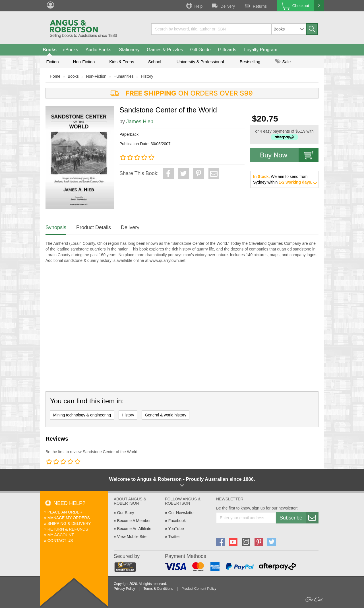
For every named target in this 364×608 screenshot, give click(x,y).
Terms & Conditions (158, 589)
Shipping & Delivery (69, 523)
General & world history (166, 415)
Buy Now (289, 155)
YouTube (176, 529)
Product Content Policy (199, 589)
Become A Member (134, 521)
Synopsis (56, 227)
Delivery (223, 6)
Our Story (126, 513)
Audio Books (98, 50)
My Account (61, 535)
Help (194, 6)
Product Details (94, 227)
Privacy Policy (124, 589)
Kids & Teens (122, 62)
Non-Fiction (84, 62)
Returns (255, 6)
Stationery (129, 50)
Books (50, 50)
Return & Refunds (68, 529)
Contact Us (60, 541)
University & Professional (200, 62)
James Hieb (140, 122)
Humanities (124, 76)
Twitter (174, 537)
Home (55, 76)
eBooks (70, 50)
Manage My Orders (69, 518)
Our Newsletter (182, 513)
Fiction (52, 62)
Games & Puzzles (165, 50)
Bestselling (250, 62)
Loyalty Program (261, 50)
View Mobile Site (132, 537)
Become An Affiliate (134, 529)
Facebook (177, 521)
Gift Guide (200, 50)
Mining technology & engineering (82, 415)
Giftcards (227, 50)
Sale (283, 62)
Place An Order (65, 512)
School (155, 62)
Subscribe (299, 518)
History (147, 76)
